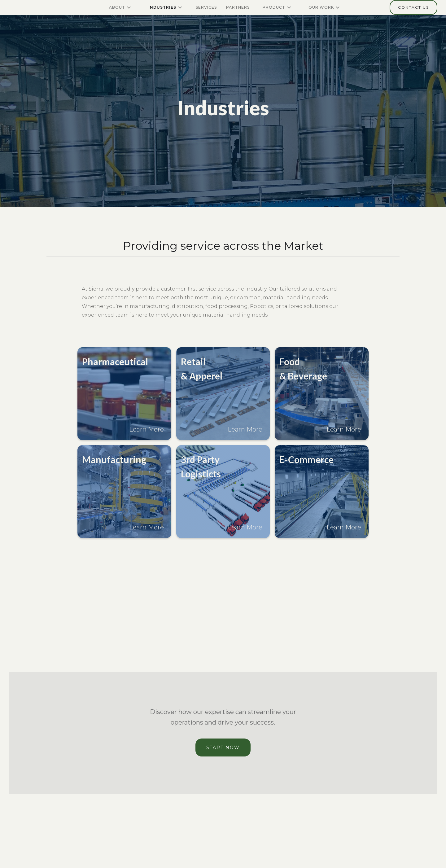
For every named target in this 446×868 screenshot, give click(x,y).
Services (206, 7)
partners (238, 7)
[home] (32, 7)
